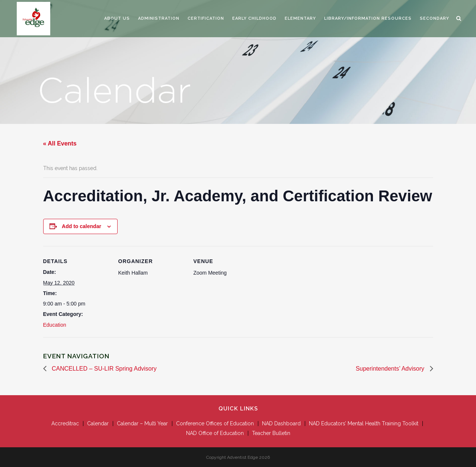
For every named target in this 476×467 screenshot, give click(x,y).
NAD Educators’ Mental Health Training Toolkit (364, 423)
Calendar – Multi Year (142, 423)
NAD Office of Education (215, 433)
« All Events (60, 143)
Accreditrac (65, 423)
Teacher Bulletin (271, 433)
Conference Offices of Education (215, 423)
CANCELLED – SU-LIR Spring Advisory (103, 369)
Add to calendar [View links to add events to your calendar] (82, 226)
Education (55, 325)
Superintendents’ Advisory (391, 369)
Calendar (98, 423)
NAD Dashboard (281, 423)
